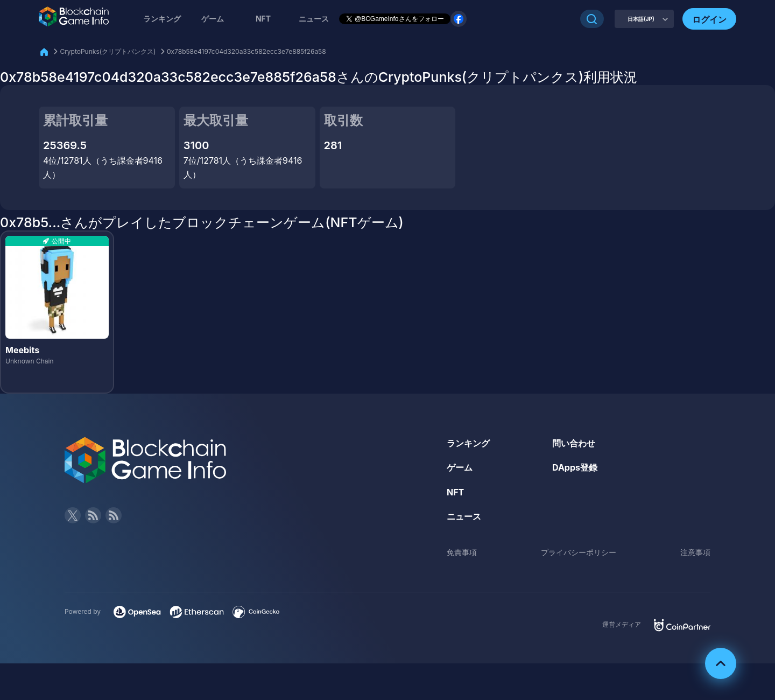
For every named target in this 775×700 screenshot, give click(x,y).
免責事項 (462, 552)
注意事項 (695, 552)
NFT (263, 19)
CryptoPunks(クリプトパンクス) (108, 51)
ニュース (464, 516)
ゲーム (213, 19)
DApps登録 (575, 467)
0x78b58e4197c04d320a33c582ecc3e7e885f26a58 (246, 51)
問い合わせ (574, 443)
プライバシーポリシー (579, 552)
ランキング (162, 19)
